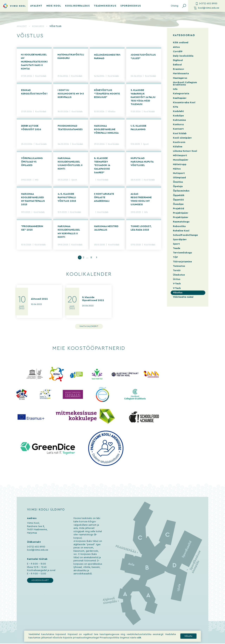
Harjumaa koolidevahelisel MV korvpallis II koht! (69, 232)
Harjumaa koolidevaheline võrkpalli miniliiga (106, 130)
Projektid (179, 209)
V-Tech (177, 284)
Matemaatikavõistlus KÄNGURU (71, 57)
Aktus (176, 47)
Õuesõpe (178, 204)
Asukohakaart (40, 581)
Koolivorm (179, 142)
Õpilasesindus (181, 191)
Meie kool (54, 6)
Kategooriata (181, 94)
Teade (177, 248)
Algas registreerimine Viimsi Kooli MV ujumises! (141, 200)
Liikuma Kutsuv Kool (185, 151)
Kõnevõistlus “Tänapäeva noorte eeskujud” (107, 94)
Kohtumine (179, 120)
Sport (146, 144)
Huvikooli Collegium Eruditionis (185, 84)
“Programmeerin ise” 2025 (32, 228)
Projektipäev (181, 213)
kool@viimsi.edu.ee (207, 8)
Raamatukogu (181, 222)
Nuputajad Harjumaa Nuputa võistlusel (142, 162)
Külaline (178, 147)
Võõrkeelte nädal (183, 297)
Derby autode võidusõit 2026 (31, 128)
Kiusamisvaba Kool (184, 103)
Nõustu (188, 638)
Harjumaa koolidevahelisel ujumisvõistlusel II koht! (70, 164)
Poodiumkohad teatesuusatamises (70, 128)
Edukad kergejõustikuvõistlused (34, 92)
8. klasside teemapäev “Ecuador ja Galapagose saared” (102, 166)
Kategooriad (184, 35)
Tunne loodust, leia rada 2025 (141, 228)
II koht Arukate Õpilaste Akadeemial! (104, 198)
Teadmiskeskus (105, 6)
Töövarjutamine (182, 262)
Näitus (177, 169)
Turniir (177, 270)
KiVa (176, 107)
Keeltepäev (180, 98)
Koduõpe (178, 116)
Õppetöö (178, 200)
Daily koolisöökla (183, 56)
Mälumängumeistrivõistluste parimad (107, 57)
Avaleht (36, 6)
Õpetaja (178, 186)
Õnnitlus (178, 182)
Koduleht (178, 111)
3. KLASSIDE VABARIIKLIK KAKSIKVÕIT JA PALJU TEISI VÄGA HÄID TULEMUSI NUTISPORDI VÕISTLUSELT (143, 98)
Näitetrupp (180, 164)
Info (37, 180)
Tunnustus (179, 266)
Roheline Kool (181, 231)
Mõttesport (180, 155)
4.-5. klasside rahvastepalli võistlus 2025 (67, 198)
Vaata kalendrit (89, 327)
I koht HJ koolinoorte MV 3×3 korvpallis (71, 94)
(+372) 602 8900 (207, 4)
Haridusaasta (181, 74)
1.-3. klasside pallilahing (139, 128)
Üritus (177, 279)
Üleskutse (179, 275)
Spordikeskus (131, 6)
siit (139, 640)
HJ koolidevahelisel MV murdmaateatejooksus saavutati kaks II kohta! (34, 62)
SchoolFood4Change (185, 235)
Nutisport (179, 173)
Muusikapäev (181, 160)
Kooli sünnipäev (182, 138)
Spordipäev (180, 240)
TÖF (175, 257)
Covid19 (178, 52)
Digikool (178, 60)
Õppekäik (179, 195)
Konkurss (38, 26)
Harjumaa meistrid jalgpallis (106, 228)
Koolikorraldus (78, 6)
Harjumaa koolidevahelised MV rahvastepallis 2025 (33, 200)
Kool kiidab (41, 76)
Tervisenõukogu (182, 253)
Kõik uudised (181, 43)
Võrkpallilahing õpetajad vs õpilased (32, 162)
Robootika (179, 226)
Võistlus (112, 112)
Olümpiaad (179, 178)
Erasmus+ (179, 69)
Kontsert (178, 129)
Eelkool (177, 65)
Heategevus (180, 78)
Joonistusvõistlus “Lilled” (143, 57)
